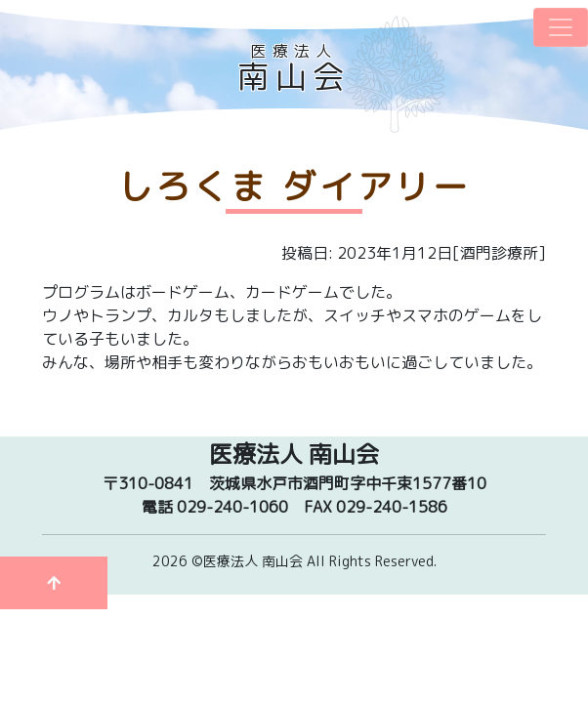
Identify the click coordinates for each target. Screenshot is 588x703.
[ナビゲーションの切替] (561, 27)
